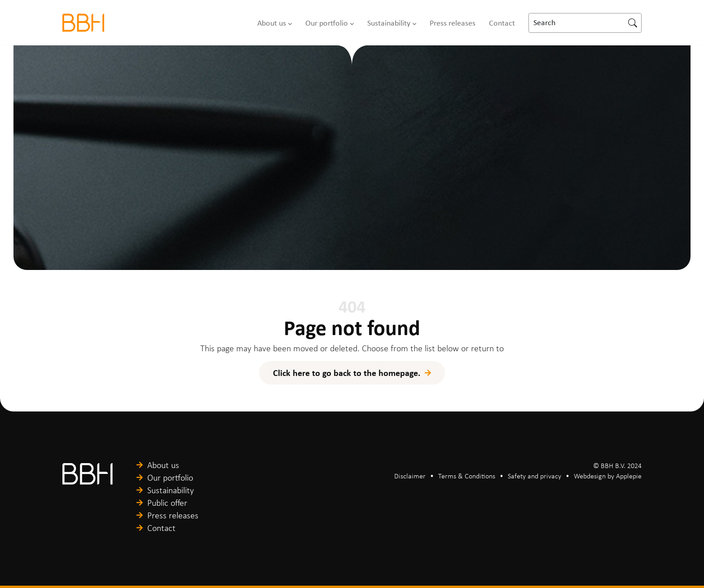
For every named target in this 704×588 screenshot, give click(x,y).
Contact (502, 23)
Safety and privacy (535, 476)
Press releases (453, 23)
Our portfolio (327, 23)
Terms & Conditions (467, 476)
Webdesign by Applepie (608, 476)
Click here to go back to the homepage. (347, 373)
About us (272, 23)
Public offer (167, 503)
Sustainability (389, 23)
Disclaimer (410, 476)
